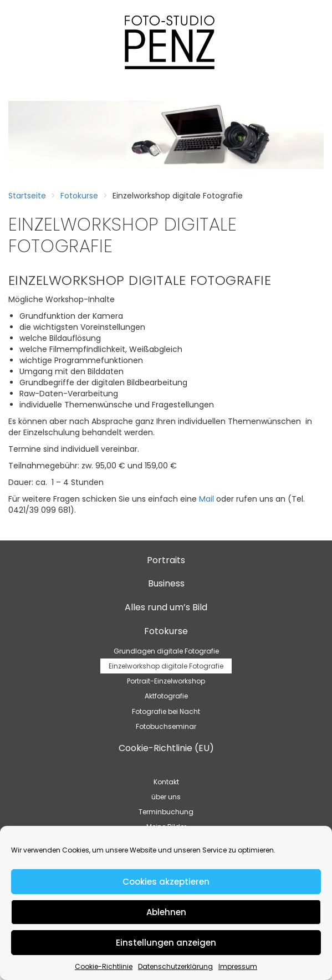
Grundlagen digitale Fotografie (166, 651)
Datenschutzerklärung (175, 966)
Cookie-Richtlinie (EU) (166, 748)
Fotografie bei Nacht (166, 711)
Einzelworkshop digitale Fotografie (166, 666)
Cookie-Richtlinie (104, 966)
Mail (206, 499)
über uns (166, 797)
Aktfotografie (166, 696)
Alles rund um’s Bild (166, 607)
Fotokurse (79, 196)
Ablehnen (166, 912)
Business (166, 583)
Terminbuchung (166, 812)
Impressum (238, 966)
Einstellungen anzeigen (166, 943)
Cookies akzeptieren (166, 882)
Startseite (27, 196)
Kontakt (166, 782)
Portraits (166, 560)
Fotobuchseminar (166, 726)
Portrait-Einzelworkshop (166, 681)
